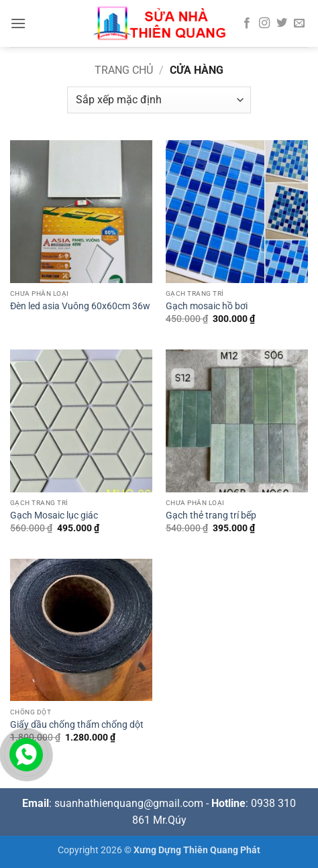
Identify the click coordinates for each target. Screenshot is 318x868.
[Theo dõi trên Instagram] (264, 23)
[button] (18, 23)
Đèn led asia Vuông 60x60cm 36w (80, 306)
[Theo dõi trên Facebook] (247, 23)
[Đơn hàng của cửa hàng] (159, 100)
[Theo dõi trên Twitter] (282, 23)
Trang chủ (124, 70)
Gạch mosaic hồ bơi (207, 306)
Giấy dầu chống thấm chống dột (77, 724)
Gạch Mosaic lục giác (54, 515)
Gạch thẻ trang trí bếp (211, 515)
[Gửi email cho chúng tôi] (299, 23)
